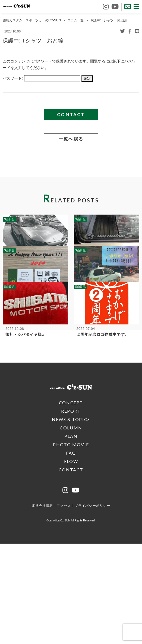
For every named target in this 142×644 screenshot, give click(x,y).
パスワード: (42, 78)
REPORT (71, 511)
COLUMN (71, 528)
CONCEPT (71, 503)
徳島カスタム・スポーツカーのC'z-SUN (32, 20)
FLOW (71, 562)
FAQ (71, 553)
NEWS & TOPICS (71, 520)
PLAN (71, 536)
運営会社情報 (42, 606)
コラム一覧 (75, 20)
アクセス (64, 606)
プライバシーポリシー (93, 606)
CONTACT (71, 114)
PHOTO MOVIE (71, 545)
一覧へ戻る (71, 139)
